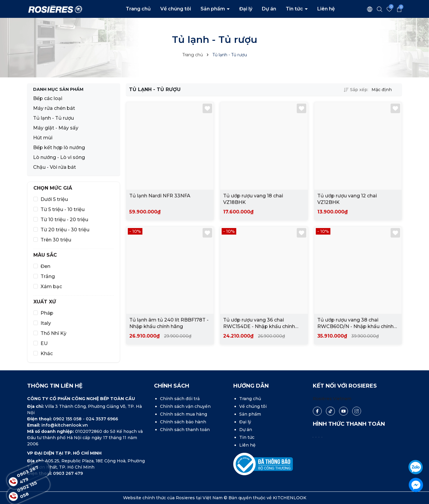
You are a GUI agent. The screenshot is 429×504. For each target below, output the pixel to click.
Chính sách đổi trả (180, 399)
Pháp (47, 313)
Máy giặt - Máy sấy (56, 128)
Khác (47, 354)
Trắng (48, 276)
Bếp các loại (48, 98)
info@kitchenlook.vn (65, 425)
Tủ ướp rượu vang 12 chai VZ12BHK (347, 199)
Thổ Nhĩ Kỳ (53, 333)
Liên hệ (326, 9)
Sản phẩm (213, 9)
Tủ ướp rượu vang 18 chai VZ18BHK (253, 199)
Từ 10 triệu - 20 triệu (64, 220)
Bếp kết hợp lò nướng (59, 148)
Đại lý (246, 9)
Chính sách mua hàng (184, 414)
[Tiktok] (330, 411)
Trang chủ (138, 9)
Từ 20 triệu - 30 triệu (65, 230)
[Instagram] (357, 411)
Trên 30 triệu (56, 240)
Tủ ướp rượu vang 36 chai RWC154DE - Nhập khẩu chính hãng (259, 324)
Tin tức (295, 9)
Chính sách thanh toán (185, 430)
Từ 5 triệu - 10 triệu (63, 209)
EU (44, 343)
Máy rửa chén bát (54, 108)
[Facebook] (317, 411)
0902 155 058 (68, 419)
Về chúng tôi (176, 9)
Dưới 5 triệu (54, 199)
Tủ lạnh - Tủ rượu (53, 118)
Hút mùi (43, 138)
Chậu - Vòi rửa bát (55, 167)
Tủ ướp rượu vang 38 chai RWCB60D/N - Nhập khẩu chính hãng (355, 324)
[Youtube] (343, 411)
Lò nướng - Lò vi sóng (59, 157)
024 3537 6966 (102, 419)
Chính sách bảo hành (183, 422)
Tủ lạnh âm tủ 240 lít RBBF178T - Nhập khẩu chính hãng (169, 323)
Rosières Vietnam (332, 399)
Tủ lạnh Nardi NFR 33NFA (160, 196)
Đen (45, 266)
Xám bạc (51, 287)
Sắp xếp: (356, 90)
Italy (46, 323)
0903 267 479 (68, 473)
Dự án (269, 9)
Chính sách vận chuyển (185, 406)
